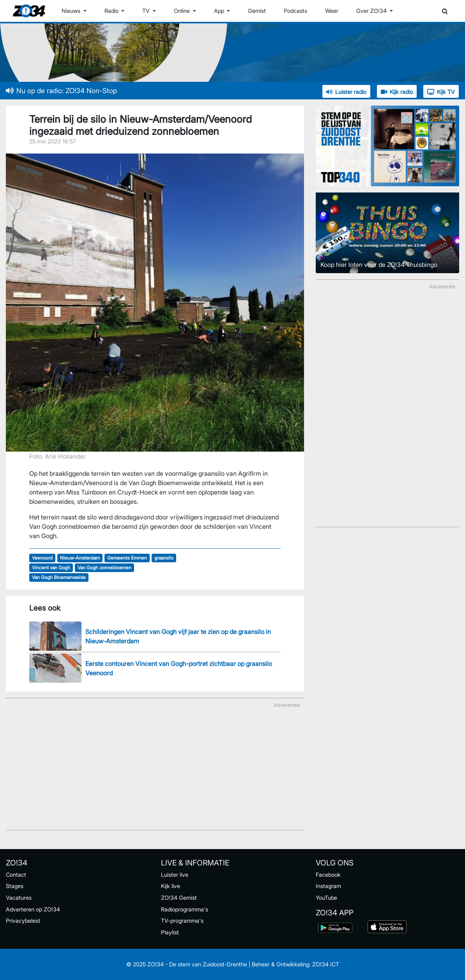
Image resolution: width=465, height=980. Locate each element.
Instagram (328, 886)
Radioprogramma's (185, 909)
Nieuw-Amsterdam (80, 558)
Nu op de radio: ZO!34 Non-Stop (61, 91)
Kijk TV (441, 92)
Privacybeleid (23, 921)
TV (147, 11)
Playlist (170, 932)
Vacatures (19, 898)
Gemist (257, 11)
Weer (332, 11)
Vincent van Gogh (51, 568)
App (220, 11)
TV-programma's (182, 921)
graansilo (164, 558)
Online (183, 11)
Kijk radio (397, 92)
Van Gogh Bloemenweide (59, 577)
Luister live (175, 875)
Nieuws (72, 11)
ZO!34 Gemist (179, 898)
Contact (16, 875)
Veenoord (42, 558)
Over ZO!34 (372, 11)
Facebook (328, 875)
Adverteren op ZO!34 (33, 909)
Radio (112, 11)
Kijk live (171, 886)
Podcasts (295, 11)
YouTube (326, 898)
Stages (15, 886)
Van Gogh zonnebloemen (104, 568)
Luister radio (346, 92)
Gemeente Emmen (127, 558)
